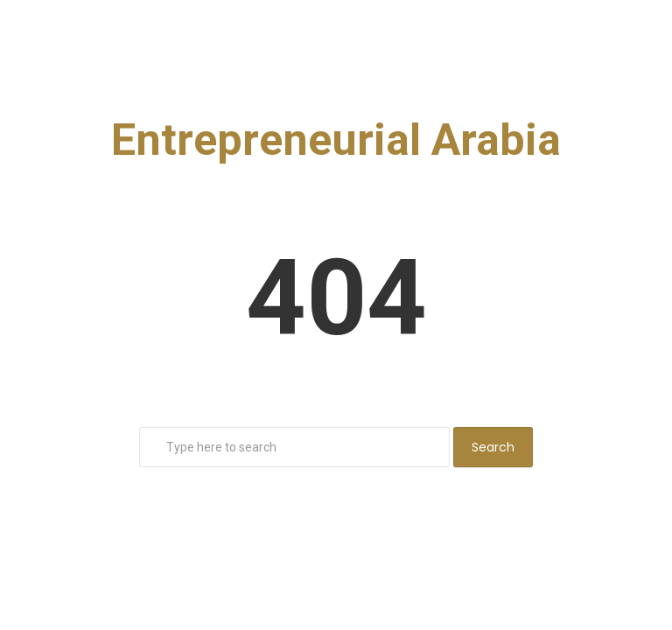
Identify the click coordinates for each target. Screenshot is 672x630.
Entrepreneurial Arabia (336, 140)
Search (493, 447)
